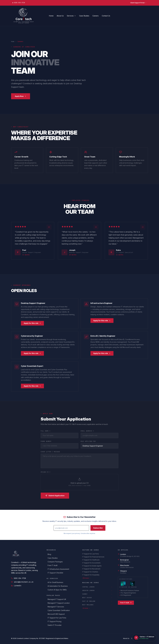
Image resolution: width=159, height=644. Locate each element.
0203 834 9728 (18, 578)
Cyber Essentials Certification (59, 610)
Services (71, 16)
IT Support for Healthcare (91, 560)
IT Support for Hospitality (91, 575)
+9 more (86, 608)
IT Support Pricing (54, 621)
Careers (96, 16)
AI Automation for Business (58, 586)
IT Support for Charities (90, 572)
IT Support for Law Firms (57, 618)
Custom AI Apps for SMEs (57, 590)
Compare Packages (55, 562)
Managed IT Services (56, 607)
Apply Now (21, 96)
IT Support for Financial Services (93, 557)
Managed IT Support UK (57, 599)
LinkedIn (16, 586)
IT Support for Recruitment (91, 569)
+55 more (86, 578)
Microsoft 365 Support (56, 614)
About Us (60, 16)
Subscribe (98, 528)
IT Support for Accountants (91, 563)
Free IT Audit (53, 565)
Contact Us (106, 16)
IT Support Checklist (55, 573)
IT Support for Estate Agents (92, 566)
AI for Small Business (55, 582)
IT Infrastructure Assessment (58, 569)
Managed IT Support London (59, 603)
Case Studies (84, 16)
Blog (49, 554)
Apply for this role (32, 324)
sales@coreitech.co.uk (22, 582)
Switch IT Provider (55, 625)
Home (51, 16)
